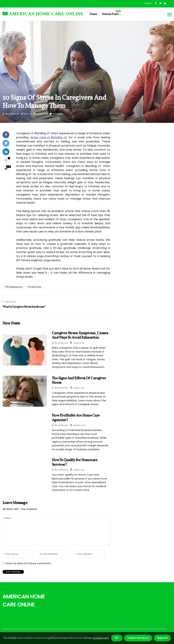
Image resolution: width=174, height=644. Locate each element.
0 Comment (58, 114)
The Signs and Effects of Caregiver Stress (79, 381)
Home (93, 14)
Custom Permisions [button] (138, 638)
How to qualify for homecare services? (75, 462)
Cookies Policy (101, 638)
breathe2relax (35, 287)
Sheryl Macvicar (12, 114)
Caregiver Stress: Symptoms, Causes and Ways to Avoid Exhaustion (80, 335)
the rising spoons (14, 287)
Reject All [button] (162, 638)
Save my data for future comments (28, 563)
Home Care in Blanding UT (49, 137)
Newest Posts (111, 13)
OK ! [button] (117, 638)
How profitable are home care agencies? (76, 418)
